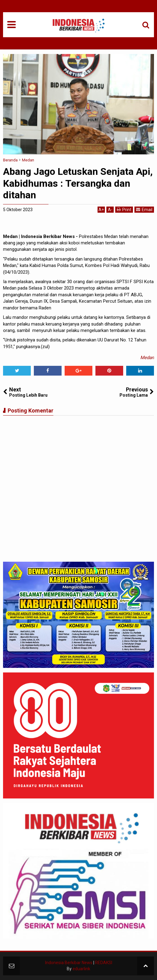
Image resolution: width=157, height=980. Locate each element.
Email (144, 209)
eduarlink (81, 969)
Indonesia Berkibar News (69, 963)
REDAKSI (104, 963)
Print (124, 209)
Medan (147, 358)
